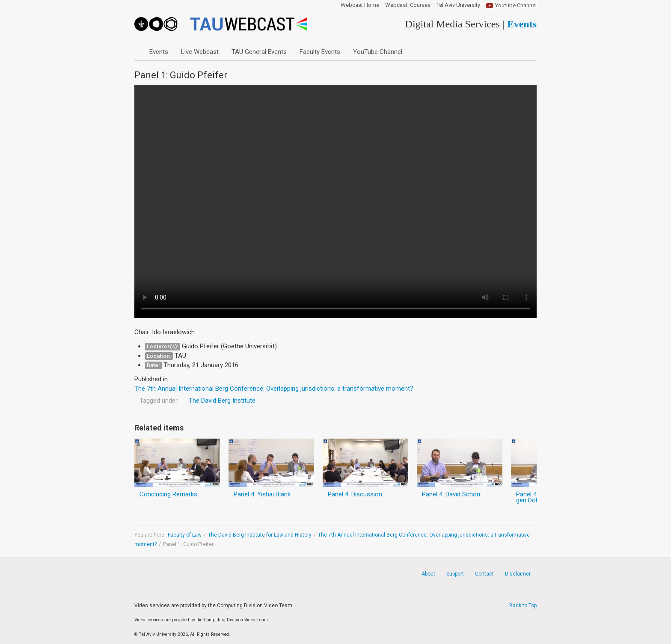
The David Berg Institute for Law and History (260, 535)
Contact (484, 574)
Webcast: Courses (408, 5)
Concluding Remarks (168, 494)
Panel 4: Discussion (355, 494)
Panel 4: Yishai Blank (262, 494)
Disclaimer (518, 574)
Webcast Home (360, 5)
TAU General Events (259, 52)
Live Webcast (200, 52)
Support (455, 574)
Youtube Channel (516, 5)
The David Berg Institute (222, 401)
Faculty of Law (185, 535)
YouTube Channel (378, 52)
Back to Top (523, 605)
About (428, 574)
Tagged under (159, 401)
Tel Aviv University (458, 5)
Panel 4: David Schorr (451, 494)
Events (159, 52)
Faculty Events (320, 52)
